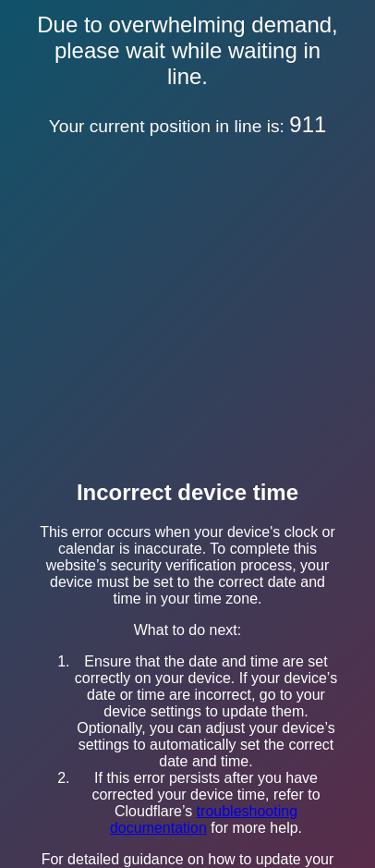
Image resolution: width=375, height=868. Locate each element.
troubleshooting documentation (204, 819)
